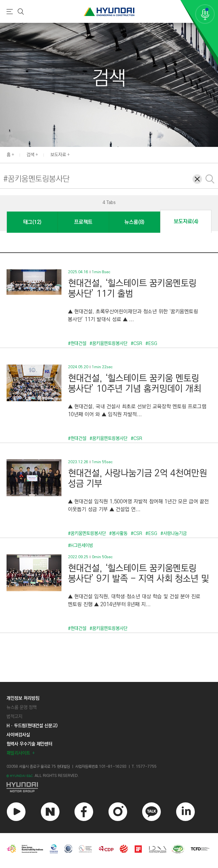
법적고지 (14, 717)
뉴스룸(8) (134, 222)
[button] (10, 202)
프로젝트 (83, 222)
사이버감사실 (18, 735)
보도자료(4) (186, 221)
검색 (30, 155)
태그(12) (32, 222)
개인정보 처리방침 (23, 698)
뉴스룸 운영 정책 (22, 707)
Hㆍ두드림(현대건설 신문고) (32, 726)
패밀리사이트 (18, 753)
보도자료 (58, 155)
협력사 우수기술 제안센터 (29, 744)
